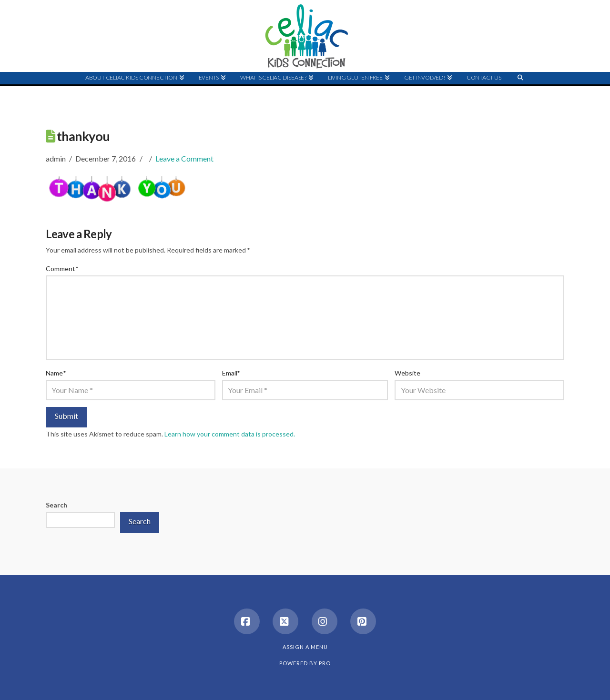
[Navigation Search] (520, 96)
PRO (325, 663)
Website (407, 373)
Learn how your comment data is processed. (230, 434)
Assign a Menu (305, 647)
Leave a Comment (184, 158)
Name (56, 373)
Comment (62, 269)
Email (231, 373)
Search (56, 505)
